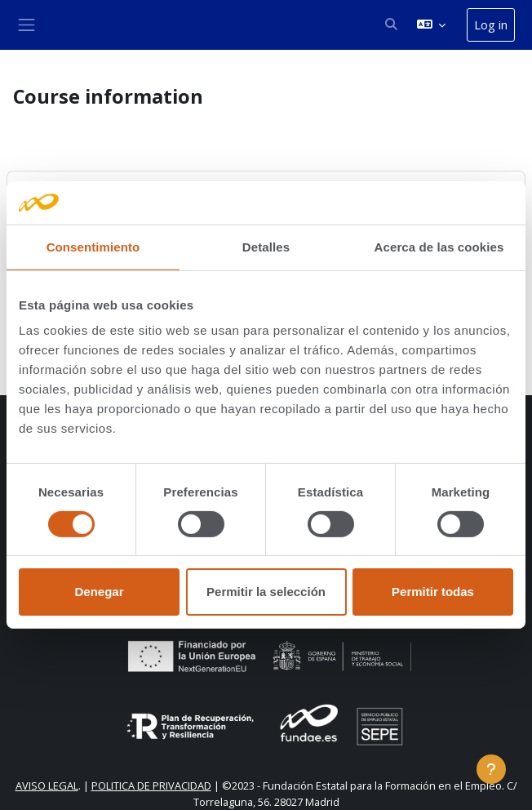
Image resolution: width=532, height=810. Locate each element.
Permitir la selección (266, 592)
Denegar (99, 592)
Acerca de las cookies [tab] (439, 246)
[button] (391, 24)
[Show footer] (491, 769)
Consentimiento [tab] (93, 246)
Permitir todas (433, 592)
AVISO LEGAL (47, 786)
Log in (491, 24)
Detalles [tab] (266, 246)
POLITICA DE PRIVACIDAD (151, 786)
